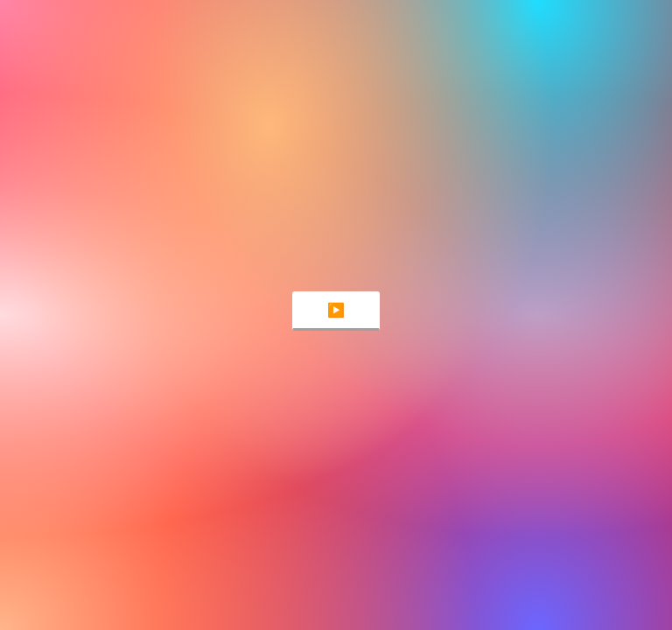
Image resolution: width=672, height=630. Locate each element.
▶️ (336, 310)
